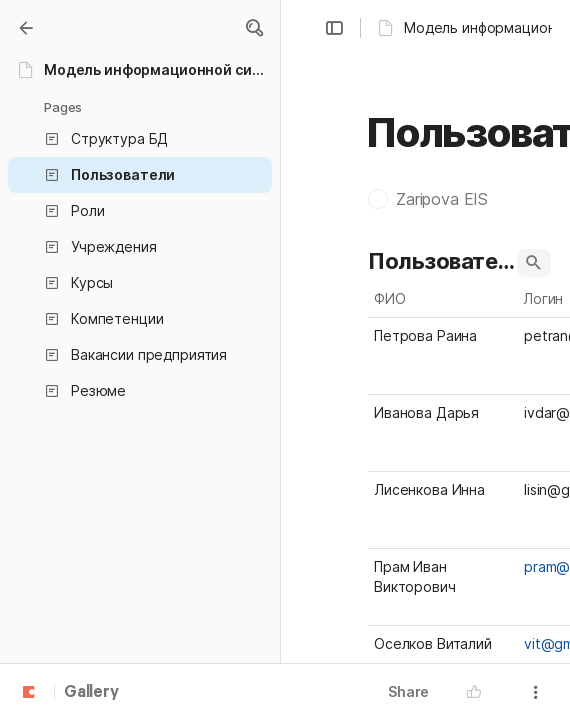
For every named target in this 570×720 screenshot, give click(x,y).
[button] (254, 28)
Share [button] (408, 691)
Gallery (91, 693)
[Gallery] (26, 28)
